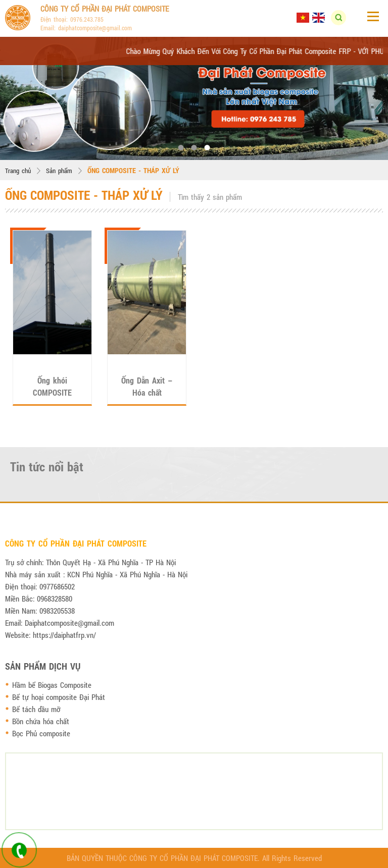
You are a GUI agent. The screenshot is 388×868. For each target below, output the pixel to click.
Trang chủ (18, 171)
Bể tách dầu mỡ (36, 709)
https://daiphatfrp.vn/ (64, 635)
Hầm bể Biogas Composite (52, 685)
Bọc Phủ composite (41, 733)
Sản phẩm (59, 171)
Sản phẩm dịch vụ (43, 666)
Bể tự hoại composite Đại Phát (59, 697)
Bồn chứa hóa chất (41, 721)
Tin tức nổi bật (47, 467)
